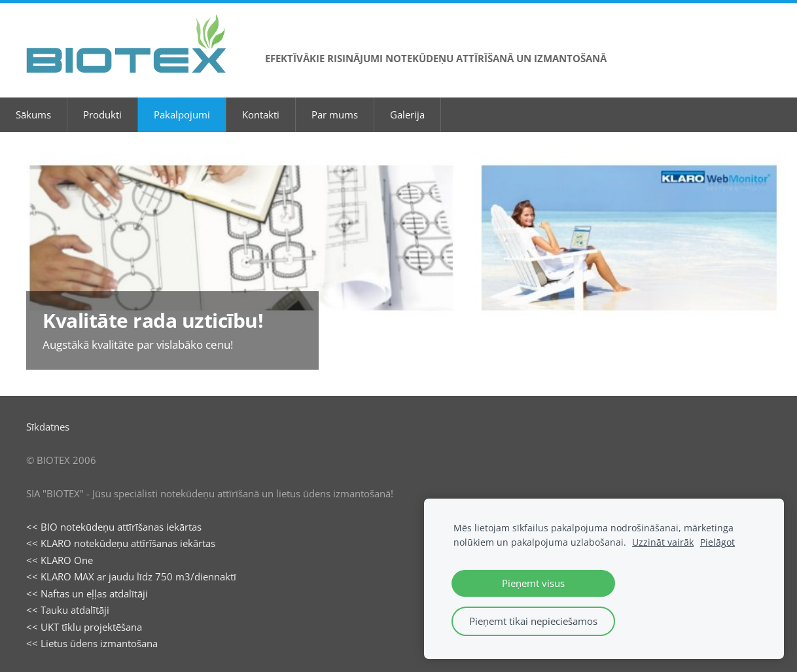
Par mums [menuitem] (335, 115)
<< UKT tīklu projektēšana (84, 627)
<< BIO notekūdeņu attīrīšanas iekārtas (114, 527)
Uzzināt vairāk (663, 542)
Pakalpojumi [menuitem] (182, 115)
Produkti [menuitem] (102, 115)
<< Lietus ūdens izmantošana (92, 643)
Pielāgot (717, 542)
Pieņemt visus (533, 583)
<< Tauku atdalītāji (68, 610)
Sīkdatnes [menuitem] (48, 427)
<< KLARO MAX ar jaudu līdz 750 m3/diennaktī (131, 576)
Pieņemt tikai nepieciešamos (533, 621)
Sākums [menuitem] (33, 115)
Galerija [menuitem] (407, 115)
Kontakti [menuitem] (261, 115)
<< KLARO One (60, 560)
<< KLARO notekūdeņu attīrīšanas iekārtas (121, 543)
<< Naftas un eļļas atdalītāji (87, 593)
